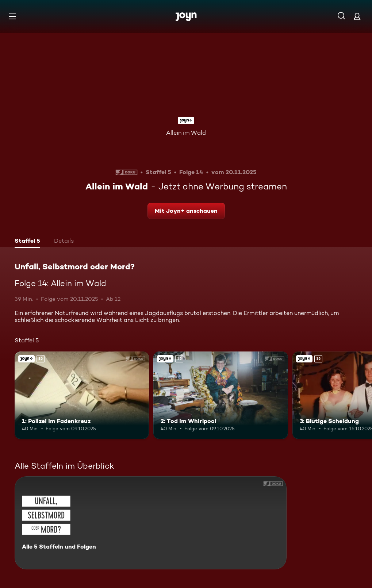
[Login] (357, 16)
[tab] (27, 242)
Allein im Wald (186, 133)
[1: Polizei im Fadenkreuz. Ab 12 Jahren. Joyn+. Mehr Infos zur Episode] (82, 395)
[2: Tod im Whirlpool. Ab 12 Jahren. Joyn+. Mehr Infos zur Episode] (220, 395)
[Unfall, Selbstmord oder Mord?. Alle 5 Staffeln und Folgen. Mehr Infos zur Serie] (151, 523)
